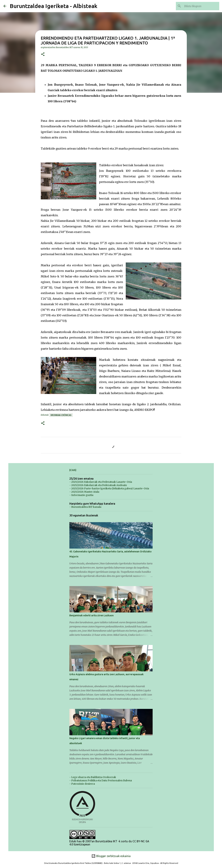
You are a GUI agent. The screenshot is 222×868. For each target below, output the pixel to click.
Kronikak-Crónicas (61, 415)
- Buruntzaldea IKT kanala (85, 507)
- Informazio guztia (81, 495)
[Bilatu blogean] (201, 6)
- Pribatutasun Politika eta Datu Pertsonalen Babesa (101, 780)
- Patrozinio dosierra (82, 784)
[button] (43, 54)
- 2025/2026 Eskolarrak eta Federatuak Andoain (98, 485)
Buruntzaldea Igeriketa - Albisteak (54, 6)
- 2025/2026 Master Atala (84, 492)
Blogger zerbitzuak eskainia (111, 856)
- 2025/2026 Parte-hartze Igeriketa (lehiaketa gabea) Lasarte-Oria (109, 488)
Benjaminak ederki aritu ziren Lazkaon (91, 615)
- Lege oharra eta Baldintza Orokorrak (93, 777)
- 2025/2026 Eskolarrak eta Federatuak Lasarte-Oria (101, 482)
